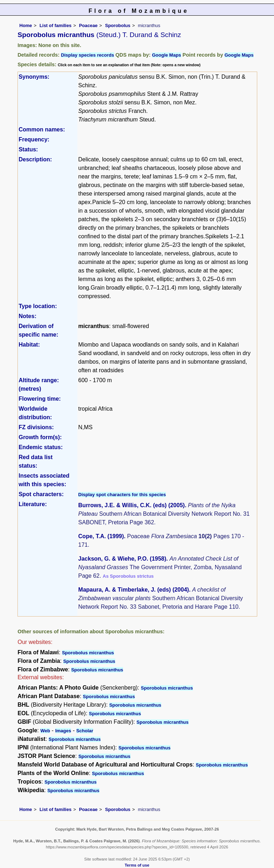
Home (26, 25)
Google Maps (167, 55)
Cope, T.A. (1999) (101, 536)
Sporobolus (118, 25)
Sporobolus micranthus (88, 653)
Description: (35, 159)
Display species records (88, 55)
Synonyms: (34, 77)
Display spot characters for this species (122, 495)
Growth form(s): (40, 437)
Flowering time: (40, 399)
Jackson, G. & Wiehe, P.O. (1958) (122, 559)
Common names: (42, 129)
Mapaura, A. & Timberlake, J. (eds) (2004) (133, 590)
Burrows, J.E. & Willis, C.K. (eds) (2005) (131, 505)
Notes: (27, 316)
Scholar (85, 731)
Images (63, 731)
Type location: (38, 306)
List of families (56, 25)
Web (45, 731)
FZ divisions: (36, 427)
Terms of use (137, 865)
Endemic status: (41, 447)
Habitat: (29, 345)
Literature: (33, 504)
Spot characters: (41, 494)
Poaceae (88, 25)
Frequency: (34, 139)
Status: (28, 149)
